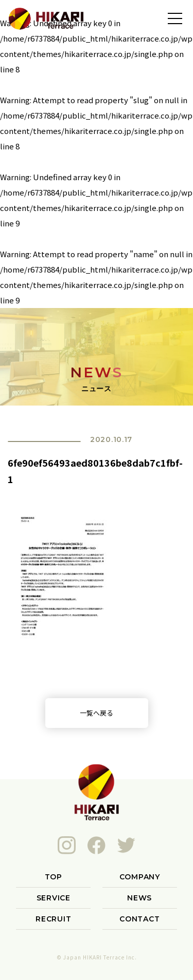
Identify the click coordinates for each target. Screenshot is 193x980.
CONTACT (139, 919)
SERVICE (54, 898)
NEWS (139, 898)
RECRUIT (53, 919)
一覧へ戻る (97, 713)
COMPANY (140, 877)
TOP (54, 877)
